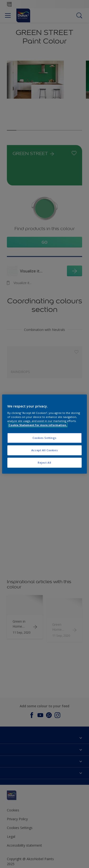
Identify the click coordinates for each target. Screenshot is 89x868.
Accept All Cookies (44, 450)
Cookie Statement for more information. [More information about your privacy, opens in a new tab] (38, 425)
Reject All (44, 463)
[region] (44, 434)
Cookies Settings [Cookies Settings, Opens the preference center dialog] (44, 438)
